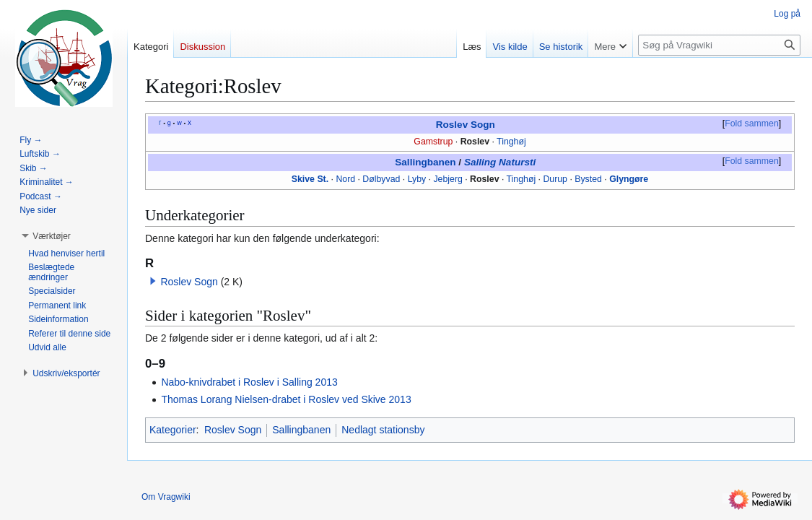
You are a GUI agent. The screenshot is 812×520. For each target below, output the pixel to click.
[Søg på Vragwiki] (719, 45)
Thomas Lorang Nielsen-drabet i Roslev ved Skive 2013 (286, 399)
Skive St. (310, 179)
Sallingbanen (425, 162)
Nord (345, 179)
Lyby (417, 179)
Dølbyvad (381, 179)
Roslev (475, 142)
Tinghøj (511, 142)
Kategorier (173, 430)
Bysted (588, 179)
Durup (555, 179)
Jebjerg (448, 179)
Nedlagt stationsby (383, 430)
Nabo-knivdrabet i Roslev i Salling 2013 (249, 382)
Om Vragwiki (166, 497)
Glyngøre (629, 179)
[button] (153, 281)
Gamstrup (433, 142)
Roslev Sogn (466, 125)
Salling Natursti (500, 162)
